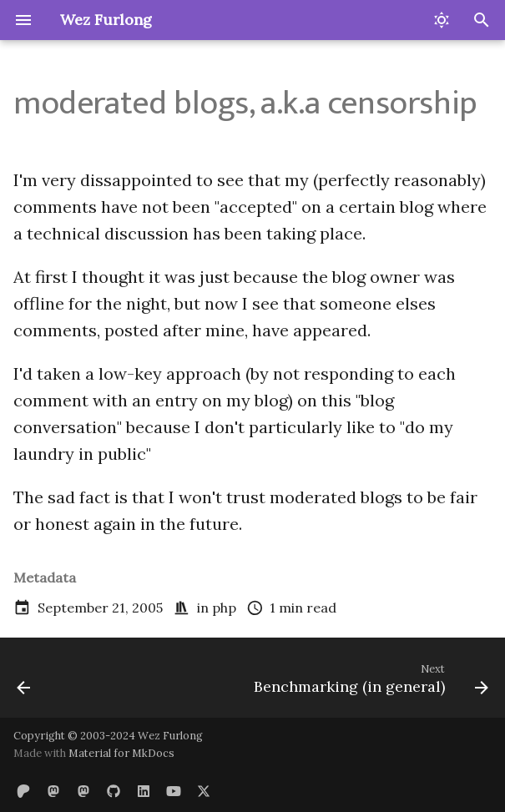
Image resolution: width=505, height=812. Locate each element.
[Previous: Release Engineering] (24, 683)
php (224, 608)
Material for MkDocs (121, 753)
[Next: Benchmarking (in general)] (369, 683)
